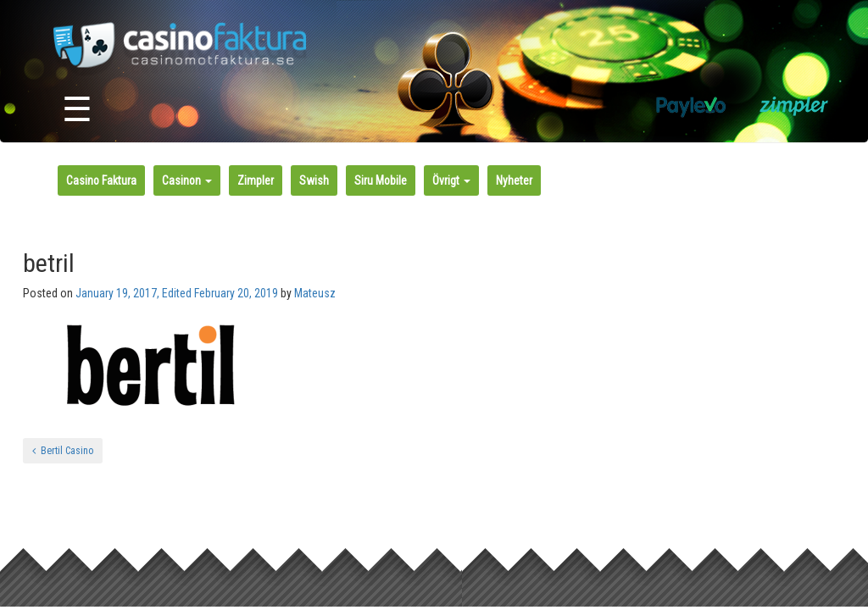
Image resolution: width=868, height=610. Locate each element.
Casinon (187, 180)
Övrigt (451, 180)
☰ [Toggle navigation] (77, 110)
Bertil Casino (63, 451)
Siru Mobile (381, 180)
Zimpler (256, 180)
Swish (314, 180)
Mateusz (315, 293)
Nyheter (514, 180)
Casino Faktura (101, 180)
